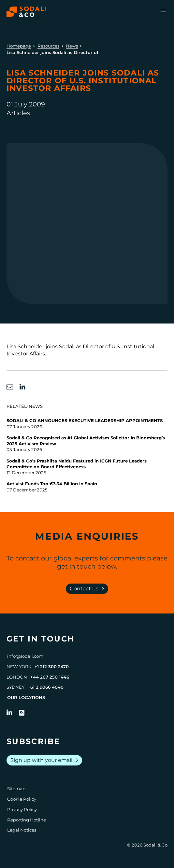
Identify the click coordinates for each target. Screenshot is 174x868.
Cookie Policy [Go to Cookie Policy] (22, 799)
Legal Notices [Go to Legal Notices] (22, 830)
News (72, 46)
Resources (48, 46)
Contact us (88, 589)
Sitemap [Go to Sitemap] (16, 789)
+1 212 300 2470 (52, 667)
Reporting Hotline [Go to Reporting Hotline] (27, 820)
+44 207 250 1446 (50, 677)
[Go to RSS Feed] (22, 713)
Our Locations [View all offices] (26, 697)
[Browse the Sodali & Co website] (27, 12)
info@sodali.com (25, 656)
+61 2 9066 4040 (46, 687)
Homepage (19, 46)
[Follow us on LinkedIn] (9, 713)
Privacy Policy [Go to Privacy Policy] (22, 809)
